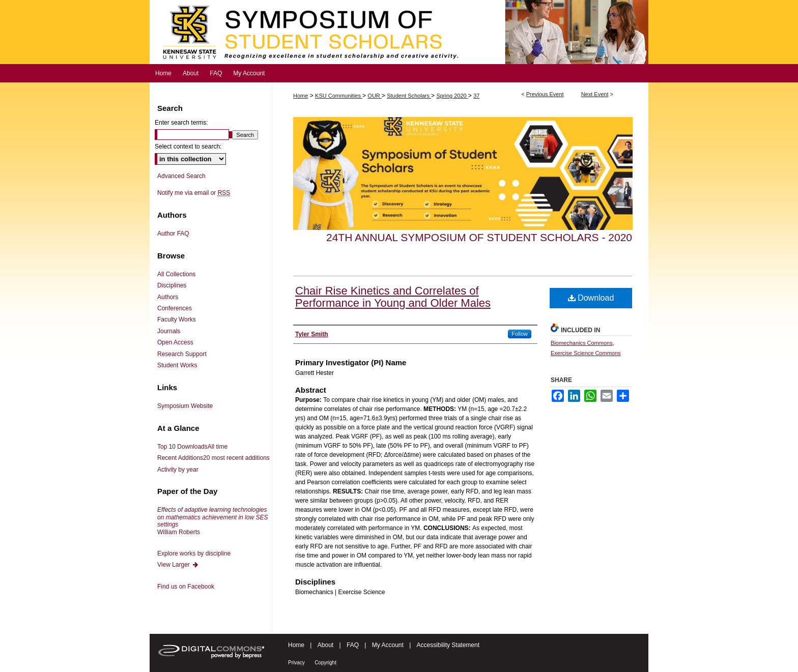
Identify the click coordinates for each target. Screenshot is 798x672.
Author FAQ (173, 233)
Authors (168, 297)
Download (591, 298)
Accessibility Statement (448, 645)
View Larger (178, 565)
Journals (169, 331)
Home (301, 96)
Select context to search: (188, 147)
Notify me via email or (194, 193)
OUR (375, 96)
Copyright (325, 663)
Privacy (296, 663)
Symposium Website (185, 406)
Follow (520, 334)
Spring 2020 (452, 96)
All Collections (176, 274)
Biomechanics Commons (582, 343)
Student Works (177, 365)
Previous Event (545, 94)
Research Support (182, 354)
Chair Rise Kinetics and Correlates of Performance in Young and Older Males (393, 297)
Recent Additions (213, 458)
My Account (388, 645)
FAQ (353, 645)
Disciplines (172, 285)
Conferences (175, 308)
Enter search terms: (181, 123)
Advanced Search (181, 176)
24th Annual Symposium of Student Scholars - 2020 (479, 237)
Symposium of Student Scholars (399, 32)
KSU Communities (339, 96)
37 (476, 96)
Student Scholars (409, 96)
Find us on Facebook (186, 587)
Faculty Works (177, 319)
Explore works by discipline (194, 553)
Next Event (595, 94)
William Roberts (212, 521)
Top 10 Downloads (192, 447)
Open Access (175, 342)
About (325, 645)
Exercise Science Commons (586, 353)
